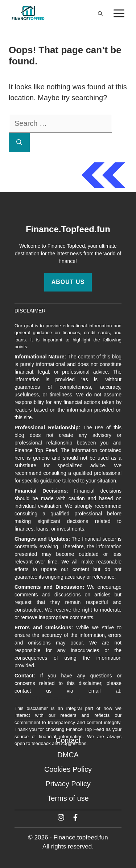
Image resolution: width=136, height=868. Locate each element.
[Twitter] (61, 817)
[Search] (19, 142)
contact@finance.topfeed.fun (47, 698)
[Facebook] (75, 817)
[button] (100, 14)
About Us (68, 282)
